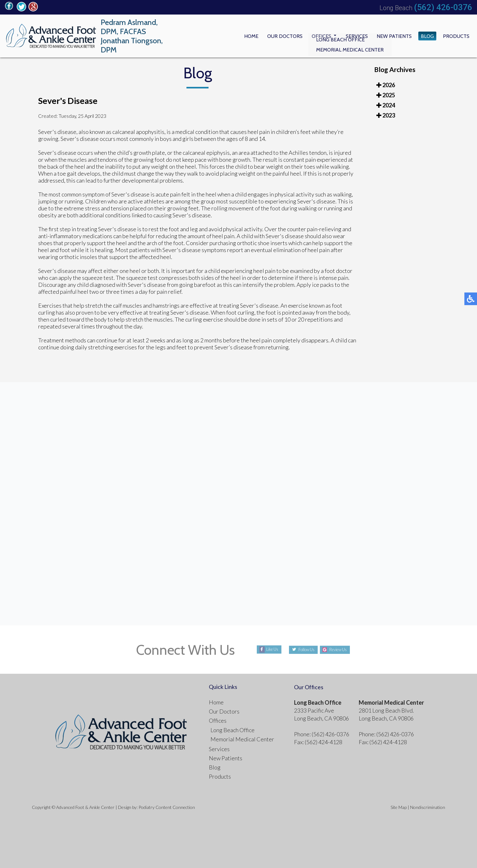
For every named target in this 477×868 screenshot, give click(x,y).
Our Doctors (270, 36)
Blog (423, 36)
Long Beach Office (233, 730)
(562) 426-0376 (443, 7)
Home (233, 36)
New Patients (388, 36)
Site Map (399, 807)
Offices (310, 36)
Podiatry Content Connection (167, 807)
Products (454, 36)
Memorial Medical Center (242, 739)
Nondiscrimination (428, 807)
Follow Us (303, 650)
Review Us (341, 650)
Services (347, 36)
